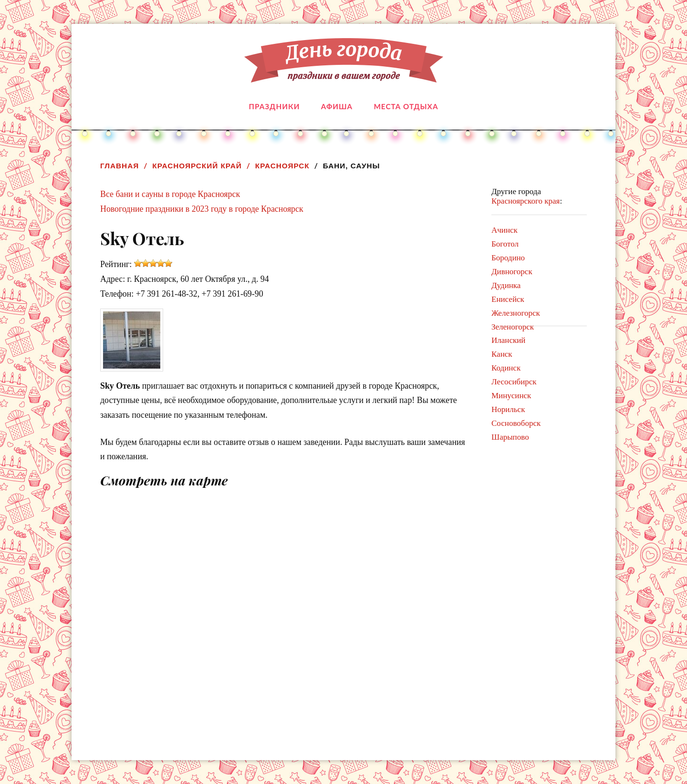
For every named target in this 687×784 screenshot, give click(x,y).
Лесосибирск (514, 382)
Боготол (505, 244)
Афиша (337, 106)
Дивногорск (512, 272)
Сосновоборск (516, 423)
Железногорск (516, 313)
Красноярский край (197, 166)
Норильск (508, 409)
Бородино (508, 258)
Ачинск (505, 230)
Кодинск (506, 368)
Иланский (508, 340)
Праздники (275, 106)
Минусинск (511, 396)
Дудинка (506, 285)
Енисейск (508, 299)
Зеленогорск (513, 327)
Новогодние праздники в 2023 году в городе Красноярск (202, 209)
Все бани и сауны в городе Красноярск (170, 194)
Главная (120, 166)
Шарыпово (510, 437)
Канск (502, 354)
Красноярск (282, 166)
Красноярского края (526, 201)
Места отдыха (406, 106)
